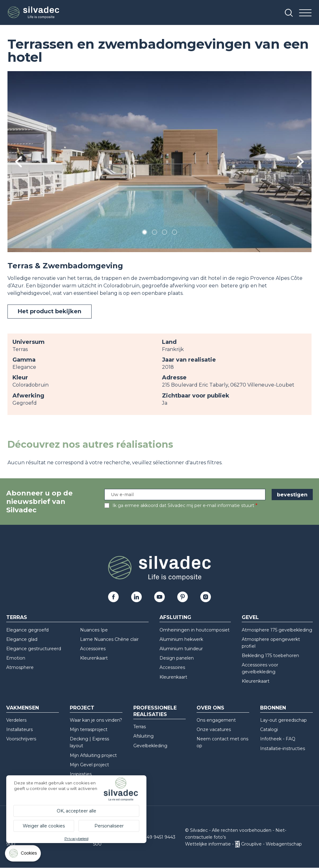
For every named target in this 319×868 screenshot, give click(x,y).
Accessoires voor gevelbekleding (260, 668)
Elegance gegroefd (27, 630)
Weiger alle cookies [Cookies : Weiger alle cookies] (44, 826)
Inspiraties (81, 774)
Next (300, 161)
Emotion (16, 658)
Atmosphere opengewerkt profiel (271, 643)
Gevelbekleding (150, 746)
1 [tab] (145, 233)
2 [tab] (155, 233)
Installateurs (19, 729)
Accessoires (93, 649)
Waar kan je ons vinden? (96, 720)
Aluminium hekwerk (181, 639)
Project (82, 708)
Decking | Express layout (89, 742)
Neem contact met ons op (222, 742)
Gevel (250, 617)
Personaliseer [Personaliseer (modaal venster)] (109, 826)
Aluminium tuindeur (181, 649)
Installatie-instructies (283, 749)
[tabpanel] (159, 162)
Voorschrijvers (21, 739)
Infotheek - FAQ (278, 739)
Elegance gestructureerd (34, 649)
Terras (17, 617)
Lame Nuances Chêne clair (109, 639)
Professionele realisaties (155, 711)
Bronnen (273, 708)
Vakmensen (23, 708)
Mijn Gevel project (89, 765)
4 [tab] (174, 233)
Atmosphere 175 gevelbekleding (277, 630)
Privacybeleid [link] (76, 839)
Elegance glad (22, 639)
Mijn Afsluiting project (93, 755)
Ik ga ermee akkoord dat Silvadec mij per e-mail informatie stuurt (183, 505)
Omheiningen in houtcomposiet (195, 630)
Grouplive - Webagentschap (271, 844)
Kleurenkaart (94, 658)
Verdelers (16, 720)
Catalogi (269, 729)
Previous (19, 162)
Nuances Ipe (94, 630)
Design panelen (177, 658)
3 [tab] (164, 233)
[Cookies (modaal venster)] (23, 855)
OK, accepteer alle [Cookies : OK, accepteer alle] (76, 811)
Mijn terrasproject (89, 729)
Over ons (210, 708)
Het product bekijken (50, 311)
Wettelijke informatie (208, 844)
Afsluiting (175, 617)
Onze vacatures (214, 729)
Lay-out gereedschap (283, 720)
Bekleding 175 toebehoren (270, 656)
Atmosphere (20, 667)
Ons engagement (216, 720)
